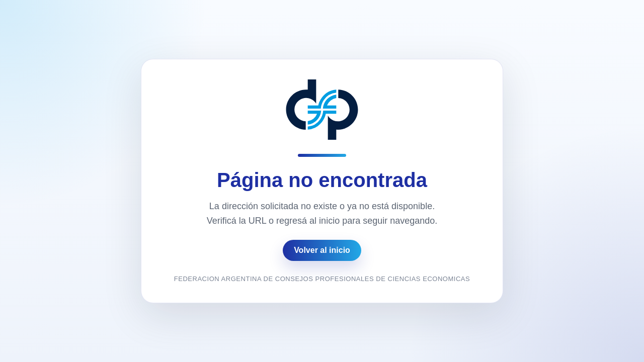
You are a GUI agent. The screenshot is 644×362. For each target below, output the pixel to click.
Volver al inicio (322, 250)
